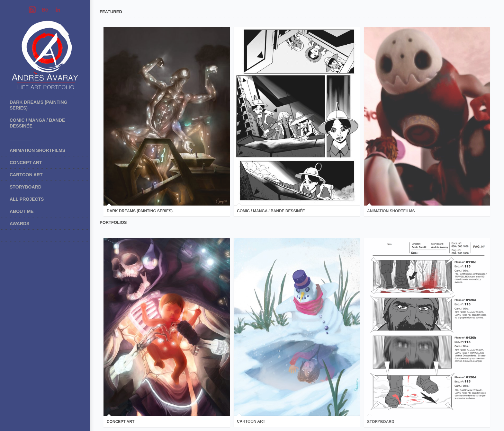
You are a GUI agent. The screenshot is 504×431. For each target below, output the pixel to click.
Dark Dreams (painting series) (38, 105)
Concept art (26, 163)
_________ (21, 138)
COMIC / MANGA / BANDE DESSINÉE (37, 123)
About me (22, 211)
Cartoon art (26, 175)
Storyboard (26, 187)
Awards (19, 224)
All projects (27, 199)
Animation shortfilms (37, 150)
